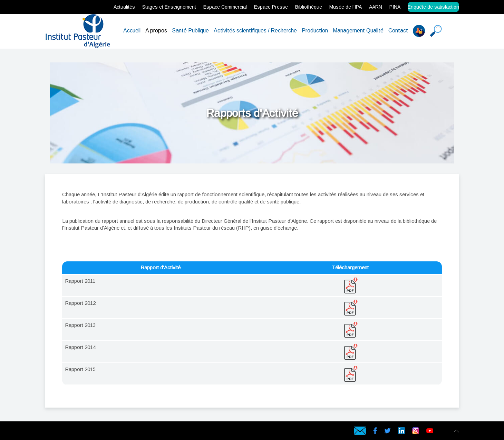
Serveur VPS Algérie (88, 432)
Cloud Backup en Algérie (124, 432)
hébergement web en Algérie (59, 432)
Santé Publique (190, 31)
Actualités (124, 7)
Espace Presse (271, 7)
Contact (398, 31)
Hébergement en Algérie (153, 432)
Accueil (132, 31)
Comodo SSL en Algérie (107, 432)
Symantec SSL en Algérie (118, 432)
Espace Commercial (225, 7)
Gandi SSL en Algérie (102, 432)
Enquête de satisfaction (433, 7)
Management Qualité (358, 31)
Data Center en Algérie (130, 432)
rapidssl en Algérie (98, 432)
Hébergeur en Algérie (148, 432)
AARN (376, 7)
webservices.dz (47, 432)
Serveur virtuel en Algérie (83, 432)
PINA (395, 7)
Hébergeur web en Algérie (65, 432)
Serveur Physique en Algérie (72, 432)
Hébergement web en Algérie (52, 432)
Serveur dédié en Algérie (78, 432)
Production (315, 31)
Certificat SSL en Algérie (93, 432)
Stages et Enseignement (169, 7)
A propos (156, 31)
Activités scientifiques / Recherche (255, 31)
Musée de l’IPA (346, 7)
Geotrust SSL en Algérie (113, 432)
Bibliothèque (309, 7)
